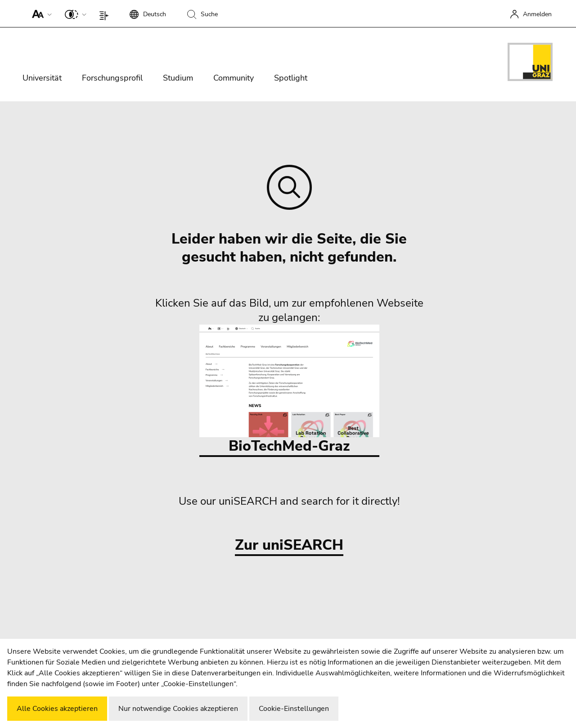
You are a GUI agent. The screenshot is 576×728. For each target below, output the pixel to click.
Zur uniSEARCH (289, 545)
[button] (40, 14)
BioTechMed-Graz (289, 390)
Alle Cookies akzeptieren (57, 709)
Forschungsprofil (112, 78)
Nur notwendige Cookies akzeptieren (178, 709)
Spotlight (291, 78)
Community (234, 78)
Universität (42, 78)
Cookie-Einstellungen (294, 709)
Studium (178, 78)
